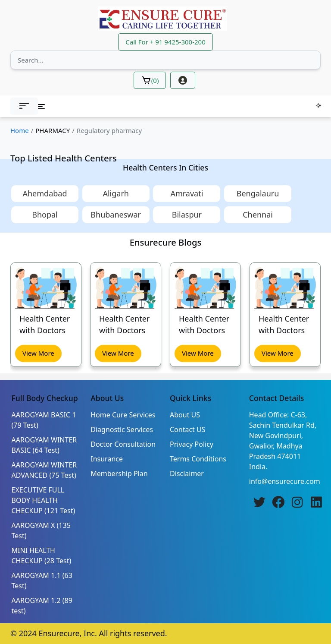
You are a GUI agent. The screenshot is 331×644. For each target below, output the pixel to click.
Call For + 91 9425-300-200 (165, 42)
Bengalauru (258, 193)
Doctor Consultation (123, 444)
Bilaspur (187, 215)
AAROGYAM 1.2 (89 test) (42, 606)
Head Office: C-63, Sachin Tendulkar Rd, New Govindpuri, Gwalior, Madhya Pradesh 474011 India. (283, 441)
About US (185, 415)
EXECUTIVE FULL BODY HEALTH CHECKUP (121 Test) (44, 500)
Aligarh (116, 193)
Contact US (188, 429)
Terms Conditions (198, 459)
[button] (24, 106)
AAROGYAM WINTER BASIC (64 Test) (44, 445)
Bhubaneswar (116, 215)
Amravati (187, 193)
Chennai (258, 215)
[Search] (165, 60)
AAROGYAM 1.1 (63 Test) (42, 581)
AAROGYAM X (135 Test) (41, 530)
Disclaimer (187, 474)
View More (38, 353)
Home (20, 130)
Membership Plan (119, 474)
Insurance (107, 459)
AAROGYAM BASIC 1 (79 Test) (44, 420)
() (150, 80)
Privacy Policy (192, 444)
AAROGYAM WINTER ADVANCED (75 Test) (44, 470)
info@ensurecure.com (285, 481)
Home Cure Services (123, 415)
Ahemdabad (45, 193)
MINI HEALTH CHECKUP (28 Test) (42, 556)
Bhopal (45, 215)
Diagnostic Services (122, 429)
